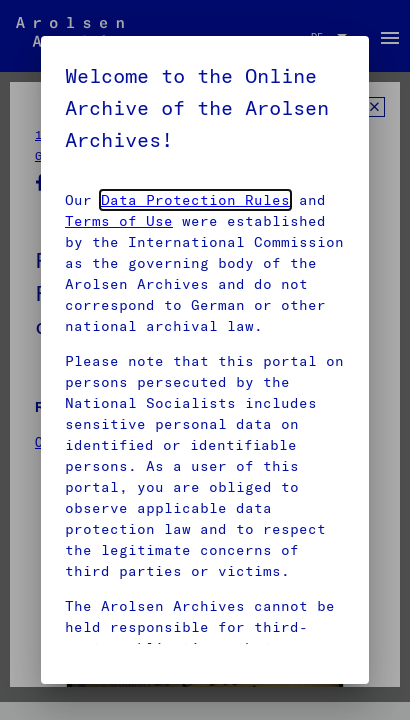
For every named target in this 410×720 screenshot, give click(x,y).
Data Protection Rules (195, 200)
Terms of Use (119, 221)
